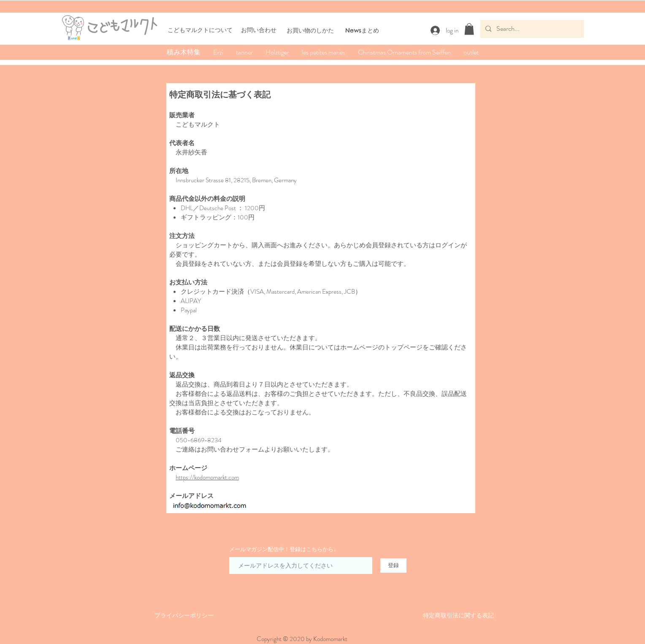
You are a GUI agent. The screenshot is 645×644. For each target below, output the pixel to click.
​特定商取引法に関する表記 (458, 615)
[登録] (393, 566)
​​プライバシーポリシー (184, 615)
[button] (469, 29)
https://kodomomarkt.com (207, 477)
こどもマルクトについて (200, 30)
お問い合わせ (259, 30)
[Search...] (531, 29)
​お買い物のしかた (310, 30)
